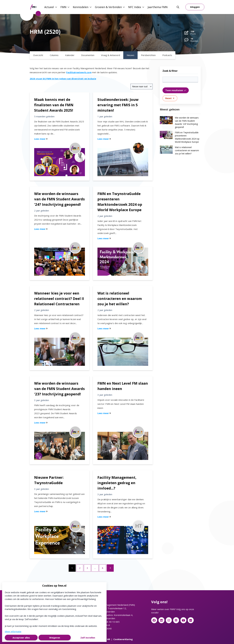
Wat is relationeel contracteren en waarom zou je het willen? (120, 298)
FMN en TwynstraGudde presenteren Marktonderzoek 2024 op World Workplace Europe (187, 137)
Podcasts (167, 55)
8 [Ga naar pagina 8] (103, 568)
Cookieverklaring (123, 639)
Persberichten (148, 55)
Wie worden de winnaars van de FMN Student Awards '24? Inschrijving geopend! (59, 199)
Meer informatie (13, 631)
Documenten (88, 55)
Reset (170, 98)
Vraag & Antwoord (111, 55)
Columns (54, 55)
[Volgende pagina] (110, 568)
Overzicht (38, 55)
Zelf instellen (88, 638)
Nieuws (131, 55)
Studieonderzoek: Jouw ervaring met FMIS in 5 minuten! (118, 105)
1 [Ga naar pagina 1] (72, 568)
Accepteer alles (21, 638)
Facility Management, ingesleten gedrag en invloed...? (117, 483)
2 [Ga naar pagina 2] (80, 568)
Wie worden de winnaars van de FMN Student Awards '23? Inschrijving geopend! (59, 389)
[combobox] (142, 87)
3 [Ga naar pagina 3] (87, 568)
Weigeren (55, 638)
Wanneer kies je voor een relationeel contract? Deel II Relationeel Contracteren (59, 298)
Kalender (70, 55)
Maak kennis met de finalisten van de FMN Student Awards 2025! (54, 105)
